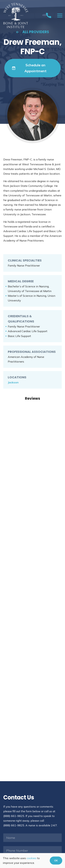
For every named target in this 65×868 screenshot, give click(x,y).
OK (56, 860)
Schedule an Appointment (29, 68)
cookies (32, 858)
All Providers (33, 32)
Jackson (13, 382)
